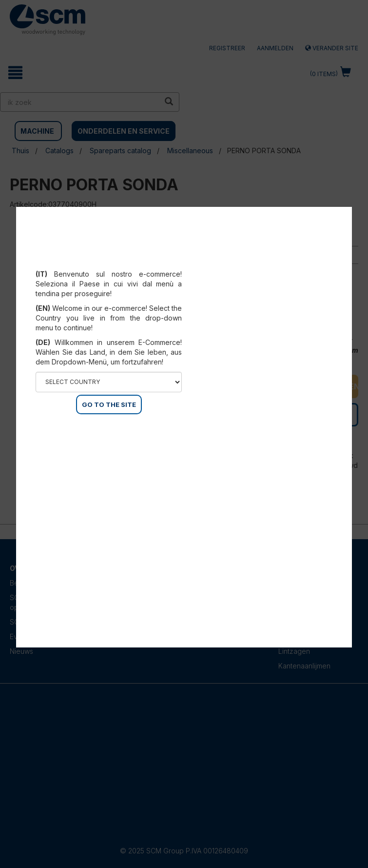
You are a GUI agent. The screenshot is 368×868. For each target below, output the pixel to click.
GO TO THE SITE (109, 404)
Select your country (109, 262)
